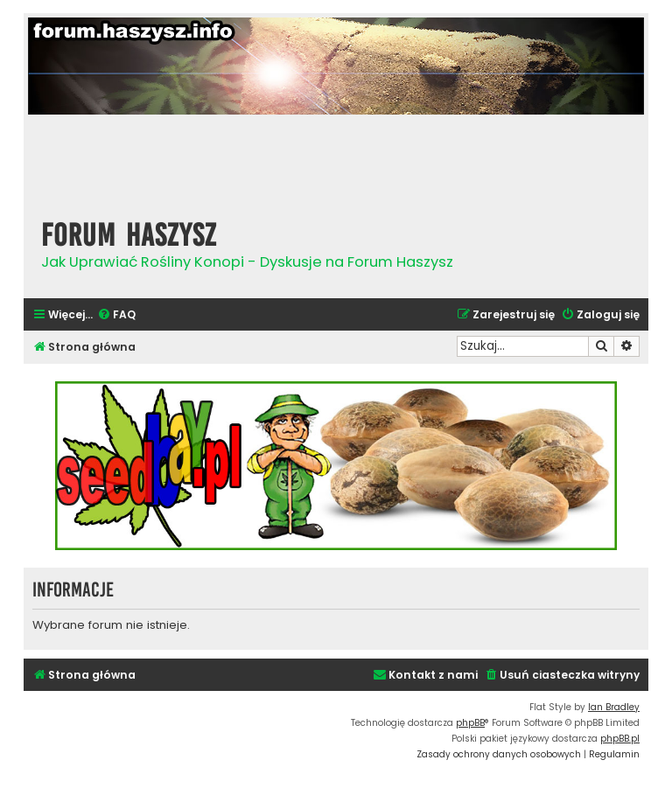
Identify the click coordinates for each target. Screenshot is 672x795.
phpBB (470, 723)
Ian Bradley (614, 707)
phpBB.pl (620, 739)
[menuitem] (116, 315)
